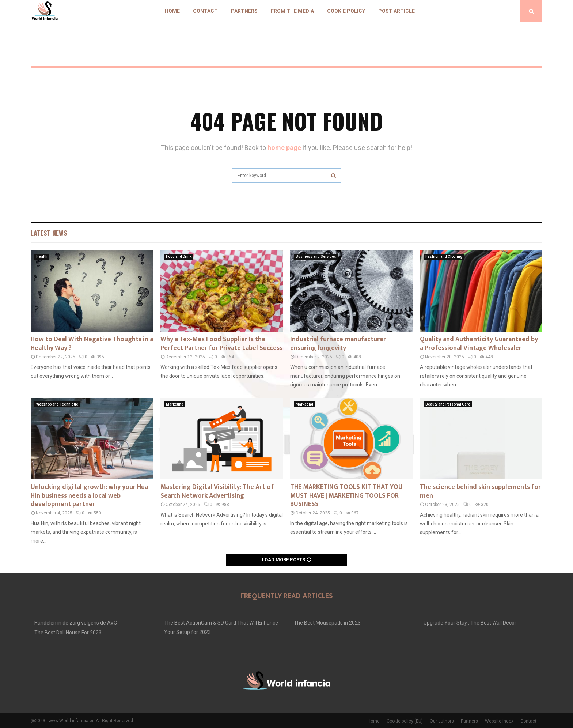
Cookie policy (346, 11)
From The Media (292, 11)
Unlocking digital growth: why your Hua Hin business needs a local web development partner (89, 496)
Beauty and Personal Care (448, 404)
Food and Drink (179, 257)
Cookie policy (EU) (405, 721)
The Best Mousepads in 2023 (327, 623)
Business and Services (316, 257)
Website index (499, 721)
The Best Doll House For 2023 (68, 633)
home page (284, 148)
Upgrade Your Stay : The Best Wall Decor (470, 623)
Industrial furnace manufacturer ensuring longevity (338, 344)
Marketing (175, 404)
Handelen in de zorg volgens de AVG (76, 623)
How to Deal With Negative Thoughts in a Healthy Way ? (92, 344)
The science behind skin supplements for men (480, 491)
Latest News (49, 233)
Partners (244, 11)
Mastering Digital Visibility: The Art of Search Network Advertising (217, 491)
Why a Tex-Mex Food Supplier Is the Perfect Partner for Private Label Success (221, 344)
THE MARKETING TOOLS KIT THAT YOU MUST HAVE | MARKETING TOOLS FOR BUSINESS (346, 496)
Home (172, 11)
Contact (205, 11)
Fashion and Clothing (444, 257)
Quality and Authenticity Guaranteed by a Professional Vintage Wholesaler (479, 344)
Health (42, 257)
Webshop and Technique (57, 404)
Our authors (442, 721)
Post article (396, 11)
